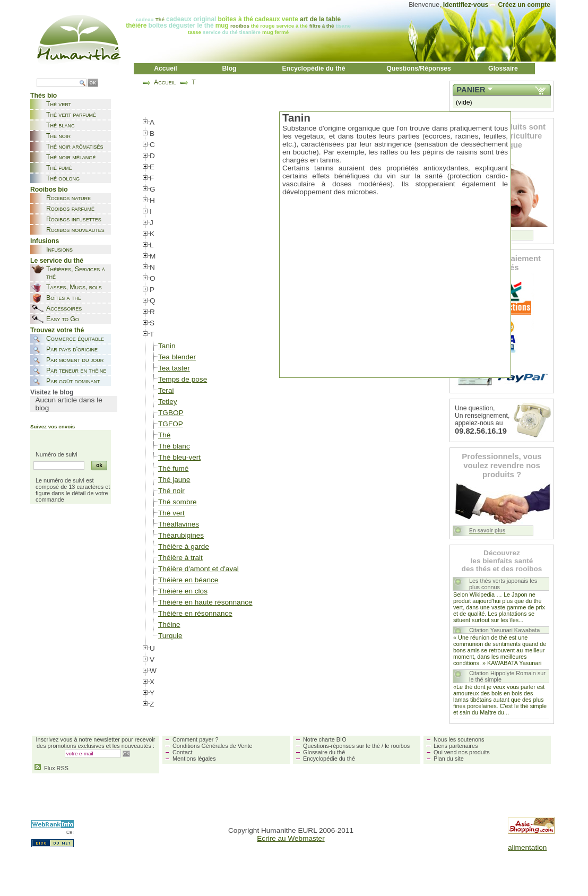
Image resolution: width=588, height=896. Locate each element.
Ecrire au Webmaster (291, 838)
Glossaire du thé (324, 752)
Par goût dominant (73, 381)
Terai (166, 390)
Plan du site (449, 759)
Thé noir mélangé (71, 157)
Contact (182, 752)
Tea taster (174, 368)
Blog (229, 68)
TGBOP (171, 413)
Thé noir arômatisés (75, 147)
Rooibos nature (68, 198)
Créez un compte (524, 5)
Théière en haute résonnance (205, 602)
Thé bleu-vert (179, 457)
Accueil (166, 68)
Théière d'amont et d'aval (198, 569)
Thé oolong (63, 178)
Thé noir (58, 136)
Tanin (167, 346)
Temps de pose (183, 379)
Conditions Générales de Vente (213, 746)
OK (93, 83)
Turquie (170, 636)
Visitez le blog (52, 392)
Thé (164, 435)
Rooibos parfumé (70, 209)
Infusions (59, 249)
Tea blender (177, 357)
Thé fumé (59, 168)
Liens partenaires (456, 746)
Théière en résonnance (195, 613)
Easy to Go (63, 319)
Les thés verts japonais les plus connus (503, 584)
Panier (471, 90)
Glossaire (503, 68)
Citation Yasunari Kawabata (504, 630)
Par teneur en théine (76, 371)
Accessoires (64, 308)
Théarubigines (181, 535)
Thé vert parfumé (71, 115)
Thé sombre (178, 502)
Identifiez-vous (466, 5)
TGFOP (171, 424)
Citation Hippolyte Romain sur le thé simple (507, 676)
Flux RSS (51, 768)
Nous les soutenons (459, 739)
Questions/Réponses (419, 68)
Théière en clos (183, 591)
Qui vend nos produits (462, 752)
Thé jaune (174, 480)
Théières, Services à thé (76, 273)
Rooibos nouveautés (75, 230)
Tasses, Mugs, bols (74, 287)
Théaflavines (179, 524)
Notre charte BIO (325, 739)
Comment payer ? (195, 739)
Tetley (168, 402)
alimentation (527, 847)
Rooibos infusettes (74, 219)
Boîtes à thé (64, 298)
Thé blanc (60, 125)
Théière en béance (188, 580)
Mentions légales (194, 759)
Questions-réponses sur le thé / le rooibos (356, 746)
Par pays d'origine (72, 349)
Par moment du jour (75, 360)
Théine (169, 624)
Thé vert (59, 104)
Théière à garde (184, 546)
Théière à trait (180, 558)
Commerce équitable (75, 339)
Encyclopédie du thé (314, 68)
